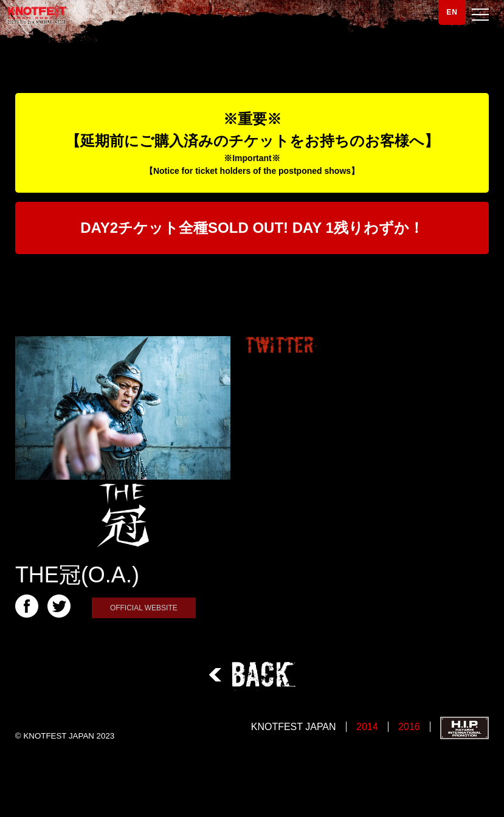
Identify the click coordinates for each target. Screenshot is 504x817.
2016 (409, 727)
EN (452, 12)
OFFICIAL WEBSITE (144, 608)
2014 (367, 727)
